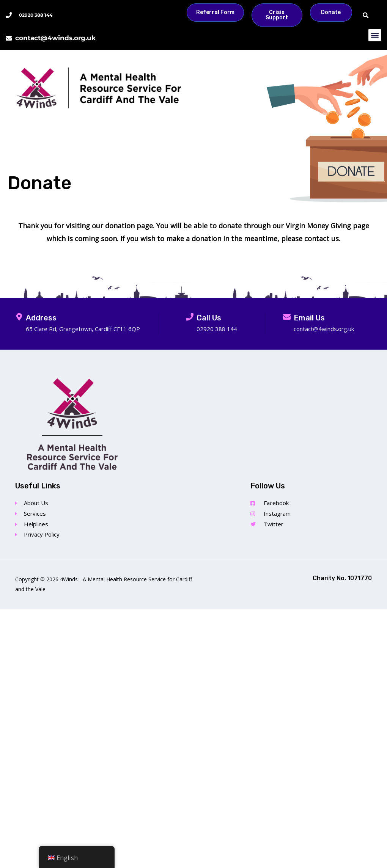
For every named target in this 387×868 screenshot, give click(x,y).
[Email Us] (287, 317)
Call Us (209, 318)
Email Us (309, 318)
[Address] (19, 317)
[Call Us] (190, 317)
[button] (366, 16)
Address (41, 318)
